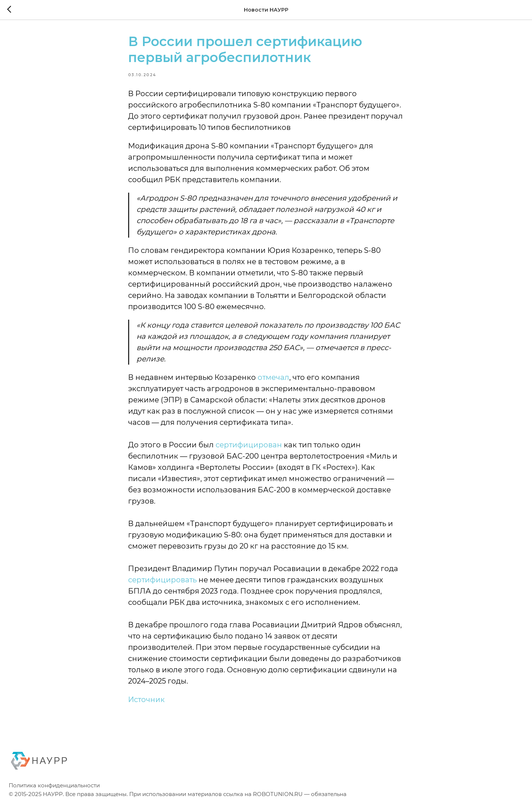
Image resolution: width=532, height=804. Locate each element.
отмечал (273, 378)
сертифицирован (249, 446)
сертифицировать (162, 581)
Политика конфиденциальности (54, 788)
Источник (146, 701)
